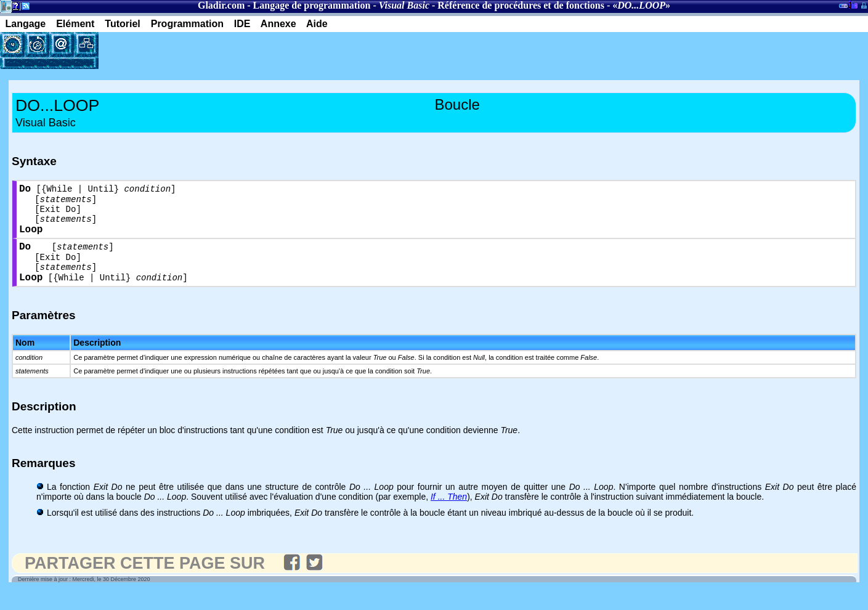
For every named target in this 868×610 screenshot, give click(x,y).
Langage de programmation (312, 5)
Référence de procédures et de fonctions (521, 5)
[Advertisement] (243, 51)
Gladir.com (221, 5)
